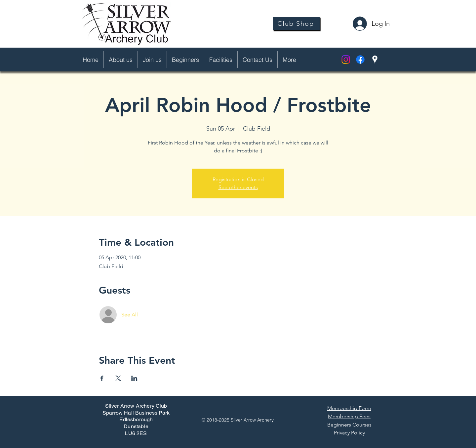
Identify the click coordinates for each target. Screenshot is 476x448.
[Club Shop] (296, 23)
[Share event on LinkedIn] (134, 378)
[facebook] (360, 60)
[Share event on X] (118, 378)
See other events (238, 187)
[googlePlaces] (375, 60)
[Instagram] (346, 60)
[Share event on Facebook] (102, 378)
